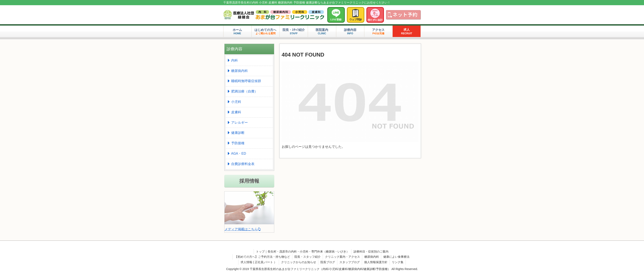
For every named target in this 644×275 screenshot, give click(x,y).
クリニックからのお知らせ (299, 262)
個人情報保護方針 (376, 262)
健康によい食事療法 (396, 257)
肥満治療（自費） (244, 91)
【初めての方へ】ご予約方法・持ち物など (262, 257)
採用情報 (249, 181)
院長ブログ (328, 262)
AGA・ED (239, 154)
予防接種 (238, 143)
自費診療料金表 (243, 164)
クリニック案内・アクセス (342, 257)
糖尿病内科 (239, 71)
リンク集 (398, 262)
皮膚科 (236, 112)
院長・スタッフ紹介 (308, 257)
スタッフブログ (350, 262)
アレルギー (239, 123)
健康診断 (238, 133)
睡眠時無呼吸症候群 (246, 81)
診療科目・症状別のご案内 (371, 252)
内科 (235, 60)
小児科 (236, 102)
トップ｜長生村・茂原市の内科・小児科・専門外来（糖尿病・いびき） (303, 252)
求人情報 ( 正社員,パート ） (259, 262)
